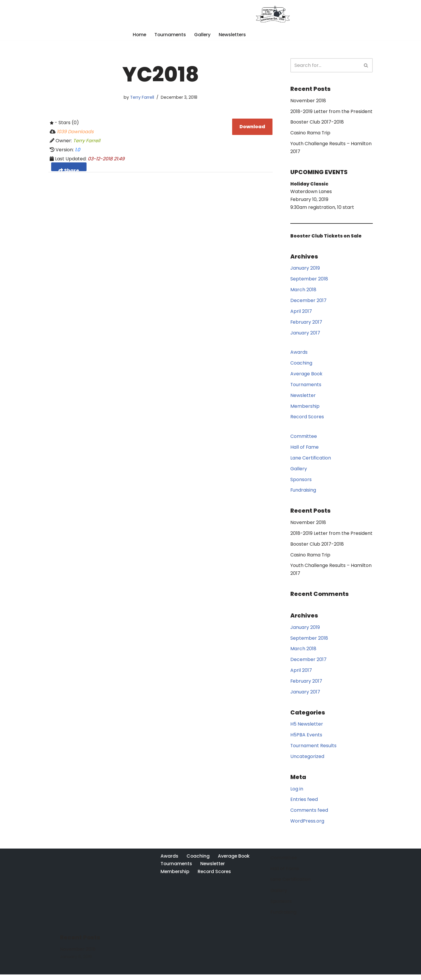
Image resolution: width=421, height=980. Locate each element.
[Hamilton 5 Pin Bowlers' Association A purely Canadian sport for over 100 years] (274, 14)
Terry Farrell (142, 97)
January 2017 (305, 335)
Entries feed (304, 805)
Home (139, 35)
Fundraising (303, 494)
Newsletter (303, 398)
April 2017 (301, 313)
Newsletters (233, 35)
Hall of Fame (305, 450)
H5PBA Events (306, 740)
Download (252, 127)
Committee (304, 439)
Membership (305, 409)
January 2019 (305, 269)
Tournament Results (314, 751)
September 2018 (309, 281)
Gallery (202, 35)
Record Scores (307, 420)
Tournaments (170, 35)
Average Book (306, 376)
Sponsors (301, 483)
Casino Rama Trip (310, 134)
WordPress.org (307, 827)
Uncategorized (307, 762)
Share (69, 170)
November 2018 (308, 101)
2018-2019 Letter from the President (331, 112)
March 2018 (303, 291)
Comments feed (309, 816)
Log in (297, 794)
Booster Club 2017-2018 (317, 123)
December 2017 (308, 302)
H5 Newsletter (307, 729)
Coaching (301, 365)
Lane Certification (311, 461)
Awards (299, 354)
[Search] (325, 65)
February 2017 (306, 324)
